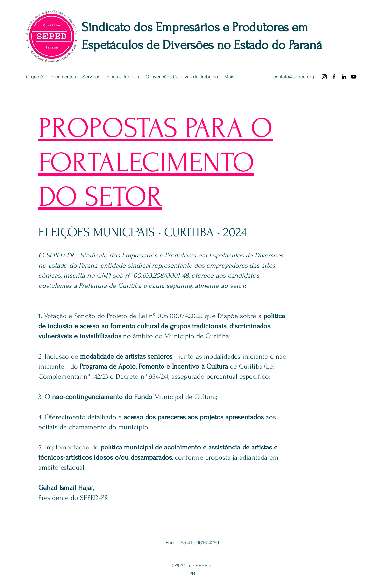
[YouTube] (354, 77)
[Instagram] (324, 77)
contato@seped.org (294, 77)
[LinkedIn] (344, 77)
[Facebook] (334, 77)
